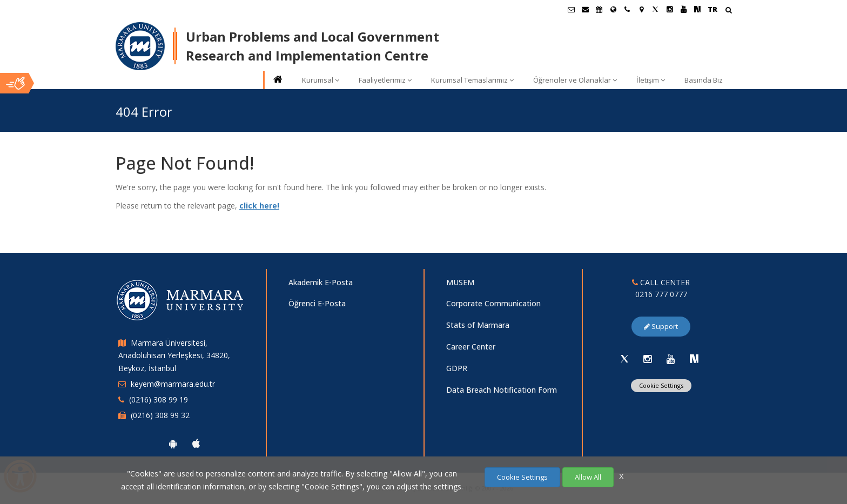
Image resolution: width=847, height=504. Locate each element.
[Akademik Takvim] (599, 9)
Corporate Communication (493, 303)
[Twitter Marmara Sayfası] (655, 9)
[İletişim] (627, 9)
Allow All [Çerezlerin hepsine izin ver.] (588, 477)
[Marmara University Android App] (173, 443)
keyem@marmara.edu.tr (173, 384)
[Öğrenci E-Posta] (571, 9)
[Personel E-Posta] (585, 9)
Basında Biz (704, 80)
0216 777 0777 (661, 294)
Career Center (471, 347)
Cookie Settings (661, 385)
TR (712, 9)
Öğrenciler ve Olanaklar (575, 80)
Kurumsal (321, 80)
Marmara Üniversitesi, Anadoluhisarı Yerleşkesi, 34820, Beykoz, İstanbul (174, 356)
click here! (259, 206)
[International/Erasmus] (613, 9)
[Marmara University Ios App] (196, 443)
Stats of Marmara (478, 325)
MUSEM (460, 282)
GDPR (457, 368)
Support (661, 326)
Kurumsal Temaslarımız (472, 80)
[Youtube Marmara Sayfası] (683, 9)
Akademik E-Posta (321, 282)
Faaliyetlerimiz (385, 80)
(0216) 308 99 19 (159, 399)
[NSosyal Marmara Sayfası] (697, 9)
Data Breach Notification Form (502, 390)
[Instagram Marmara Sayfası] (669, 9)
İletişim (651, 80)
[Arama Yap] (728, 11)
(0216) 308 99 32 (160, 415)
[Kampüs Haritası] (641, 9)
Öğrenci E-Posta (317, 303)
